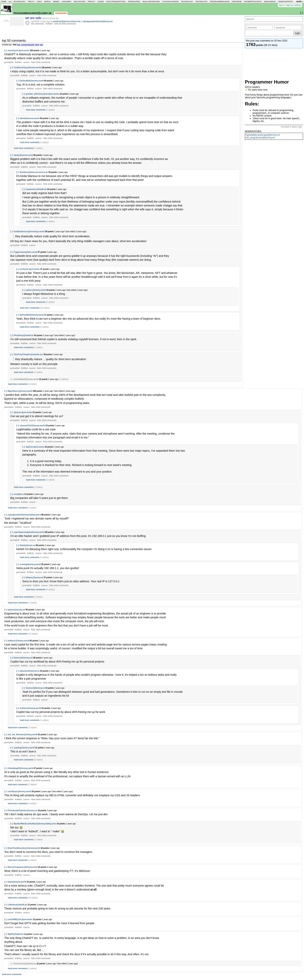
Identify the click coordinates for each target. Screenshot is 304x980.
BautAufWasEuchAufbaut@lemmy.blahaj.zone (35, 824)
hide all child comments (65, 24)
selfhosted (79, 2)
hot (15, 45)
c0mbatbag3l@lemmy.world (20, 768)
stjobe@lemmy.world (23, 155)
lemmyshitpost (285, 2)
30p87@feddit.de (15, 934)
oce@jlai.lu (19, 494)
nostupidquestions (116, 2)
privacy (91, 2)
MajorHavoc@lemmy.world (20, 391)
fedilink (49, 24)
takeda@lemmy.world (29, 118)
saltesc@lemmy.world (36, 290)
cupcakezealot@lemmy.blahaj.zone (24, 515)
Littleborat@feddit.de (17, 905)
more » (300, 2)
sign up (289, 5)
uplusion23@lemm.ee (30, 671)
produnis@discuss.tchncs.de (67, 21)
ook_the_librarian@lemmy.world (22, 735)
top (19, 45)
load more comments (36, 110)
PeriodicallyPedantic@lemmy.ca (22, 810)
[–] (5, 50)
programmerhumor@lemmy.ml (33, 13)
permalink (9, 62)
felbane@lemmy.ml (34, 578)
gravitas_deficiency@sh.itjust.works (42, 94)
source (26, 62)
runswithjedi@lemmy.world (26, 379)
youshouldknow (170, 2)
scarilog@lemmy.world (30, 564)
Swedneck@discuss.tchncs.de (34, 172)
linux (39, 2)
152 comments (38, 24)
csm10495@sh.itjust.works (20, 919)
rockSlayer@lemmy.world (19, 792)
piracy (31, 2)
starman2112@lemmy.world (32, 426)
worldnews (270, 2)
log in (281, 5)
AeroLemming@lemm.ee (25, 964)
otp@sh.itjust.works (23, 412)
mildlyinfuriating (151, 2)
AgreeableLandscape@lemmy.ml (263, 135)
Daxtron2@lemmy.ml (23, 658)
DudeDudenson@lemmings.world (29, 232)
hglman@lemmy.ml (16, 610)
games (101, 2)
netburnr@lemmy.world (18, 641)
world (47, 2)
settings (298, 5)
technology (19, 2)
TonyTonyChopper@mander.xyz (28, 354)
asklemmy (66, 2)
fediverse (237, 2)
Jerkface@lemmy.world (30, 708)
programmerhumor (220, 2)
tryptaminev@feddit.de (36, 189)
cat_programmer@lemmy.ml (260, 138)
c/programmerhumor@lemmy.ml (98, 21)
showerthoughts (253, 2)
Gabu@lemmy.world (17, 882)
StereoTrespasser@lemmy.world (22, 867)
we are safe (34, 18)
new (37, 45)
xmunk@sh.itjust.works (18, 50)
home (4, 2)
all (10, 2)
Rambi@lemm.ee (27, 545)
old (41, 45)
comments (61, 13)
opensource (134, 2)
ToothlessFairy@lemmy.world (27, 68)
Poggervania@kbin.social (25, 252)
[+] (11, 379)
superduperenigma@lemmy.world (29, 532)
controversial (28, 45)
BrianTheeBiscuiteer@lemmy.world (24, 848)
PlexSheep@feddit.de (23, 335)
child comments (41, 62)
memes (56, 2)
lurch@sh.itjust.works (30, 269)
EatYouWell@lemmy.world (32, 81)
